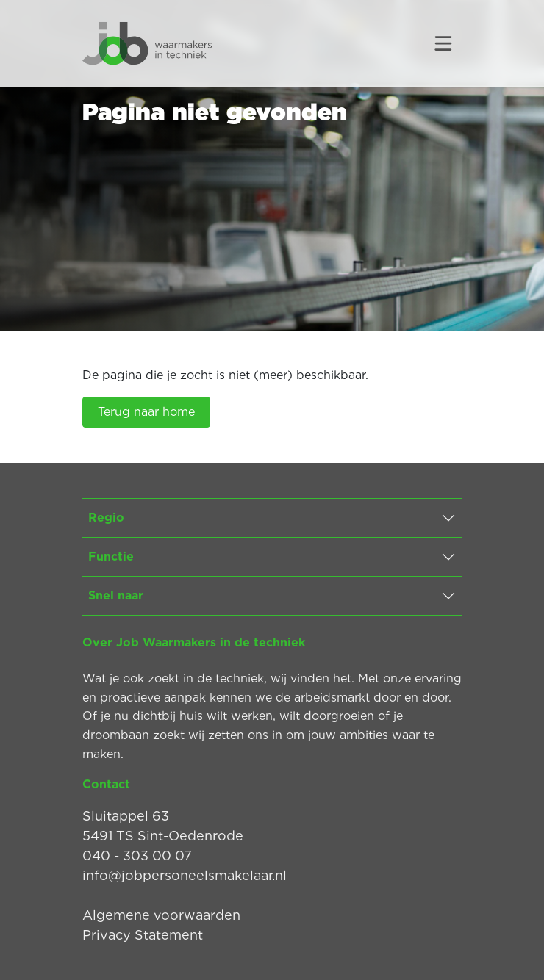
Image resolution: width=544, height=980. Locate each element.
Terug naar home (146, 412)
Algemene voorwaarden (161, 915)
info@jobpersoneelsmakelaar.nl (185, 875)
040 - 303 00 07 (137, 855)
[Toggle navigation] (443, 43)
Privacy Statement (143, 935)
